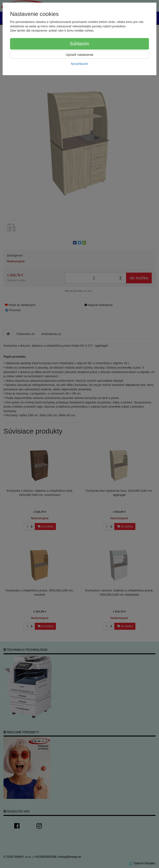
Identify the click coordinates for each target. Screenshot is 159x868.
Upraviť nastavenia (79, 55)
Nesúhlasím (79, 64)
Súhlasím (79, 44)
